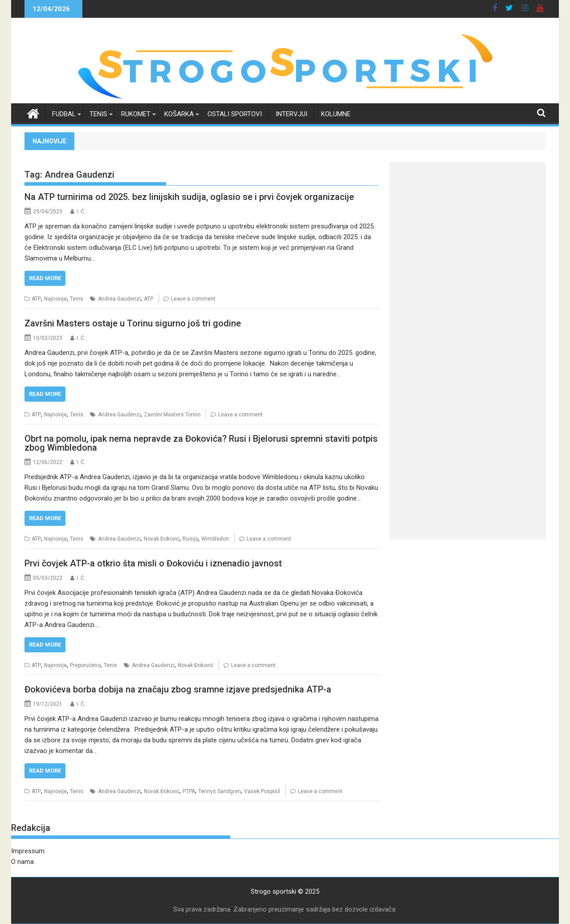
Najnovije (55, 299)
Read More (45, 278)
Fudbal (64, 114)
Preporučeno (85, 665)
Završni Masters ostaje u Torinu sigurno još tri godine (133, 323)
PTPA (189, 791)
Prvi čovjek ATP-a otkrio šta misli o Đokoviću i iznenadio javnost (153, 563)
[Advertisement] (467, 224)
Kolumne (336, 114)
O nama (22, 862)
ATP (36, 299)
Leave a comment (193, 299)
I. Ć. (81, 212)
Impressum (28, 851)
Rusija (190, 539)
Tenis (98, 114)
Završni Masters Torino (172, 415)
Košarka (179, 114)
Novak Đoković (162, 539)
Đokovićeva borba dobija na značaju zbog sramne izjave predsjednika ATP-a (178, 689)
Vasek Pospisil (262, 791)
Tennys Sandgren (220, 791)
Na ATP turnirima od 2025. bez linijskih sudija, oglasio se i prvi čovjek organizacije (189, 197)
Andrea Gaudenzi (119, 299)
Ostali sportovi (235, 114)
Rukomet (136, 114)
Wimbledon (215, 539)
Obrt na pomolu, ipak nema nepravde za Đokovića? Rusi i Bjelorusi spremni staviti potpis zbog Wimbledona (201, 443)
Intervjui (291, 114)
